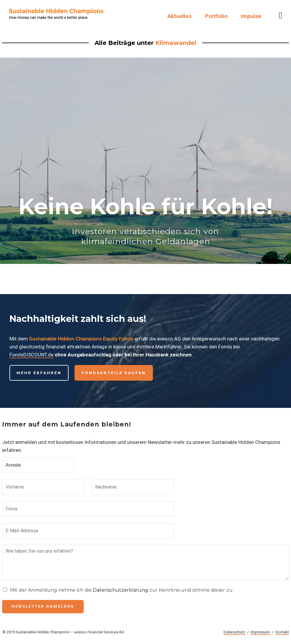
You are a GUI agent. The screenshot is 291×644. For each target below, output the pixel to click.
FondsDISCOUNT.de (31, 355)
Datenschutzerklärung (121, 590)
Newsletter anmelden (43, 606)
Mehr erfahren (39, 373)
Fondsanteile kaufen (114, 373)
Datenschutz (234, 632)
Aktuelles (180, 16)
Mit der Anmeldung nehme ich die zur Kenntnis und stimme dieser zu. (122, 590)
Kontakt (282, 632)
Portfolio (216, 16)
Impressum (260, 632)
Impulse (251, 16)
